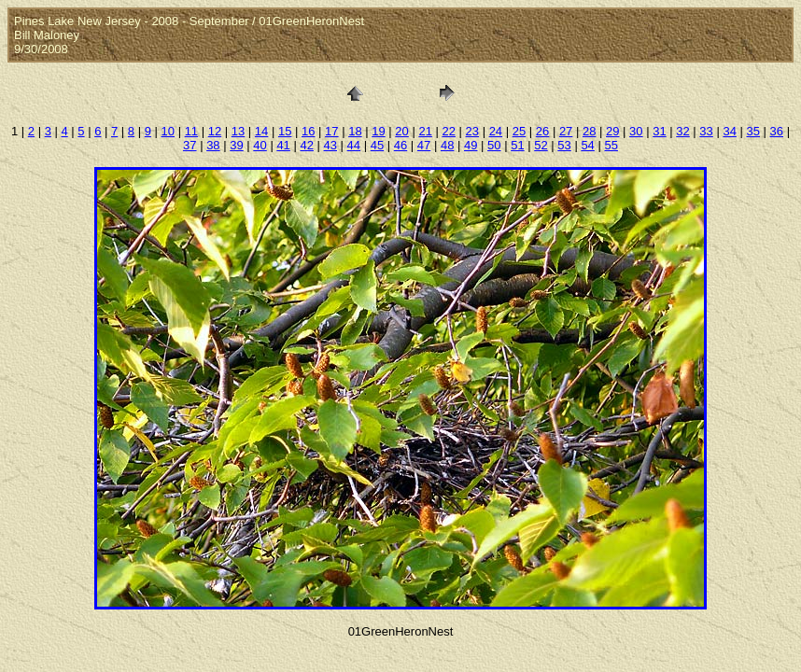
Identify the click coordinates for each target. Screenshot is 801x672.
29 (612, 131)
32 (682, 131)
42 (306, 145)
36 (777, 131)
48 (447, 145)
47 (424, 145)
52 (541, 145)
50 (494, 145)
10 (168, 131)
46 (400, 145)
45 (377, 145)
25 (519, 131)
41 (283, 145)
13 (238, 131)
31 (659, 131)
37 (190, 145)
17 (331, 131)
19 (378, 131)
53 (564, 145)
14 (261, 131)
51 (517, 145)
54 (587, 145)
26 (542, 131)
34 (729, 131)
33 (706, 131)
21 (425, 131)
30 (636, 131)
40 (260, 145)
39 (236, 145)
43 (330, 145)
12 (215, 131)
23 (472, 131)
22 (448, 131)
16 (308, 131)
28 (589, 131)
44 (354, 145)
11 (191, 131)
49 (471, 145)
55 (611, 145)
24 (496, 131)
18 (355, 131)
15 (285, 131)
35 (753, 131)
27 (566, 131)
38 (213, 145)
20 (401, 131)
